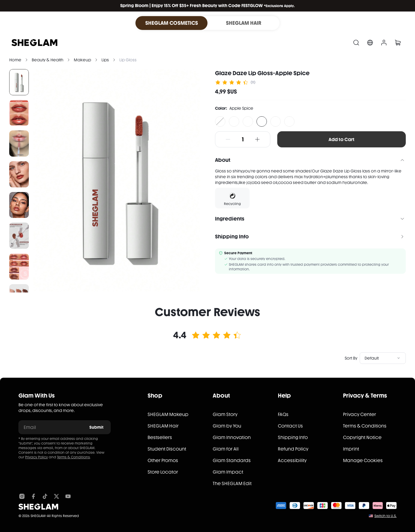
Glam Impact (228, 472)
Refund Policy (293, 449)
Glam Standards (232, 460)
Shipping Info (293, 437)
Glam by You (227, 426)
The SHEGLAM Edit (232, 483)
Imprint (351, 449)
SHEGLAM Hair (163, 426)
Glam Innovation (232, 437)
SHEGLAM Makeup (168, 414)
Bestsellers (160, 437)
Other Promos (163, 460)
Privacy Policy (36, 457)
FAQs (283, 414)
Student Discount (167, 449)
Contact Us (290, 426)
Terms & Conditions (73, 457)
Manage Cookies (363, 460)
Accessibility (292, 460)
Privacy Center (360, 414)
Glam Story (225, 414)
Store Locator (163, 472)
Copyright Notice (362, 437)
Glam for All (226, 449)
